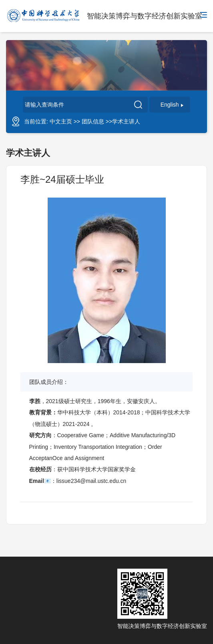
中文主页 (61, 121)
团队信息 (93, 121)
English (172, 105)
